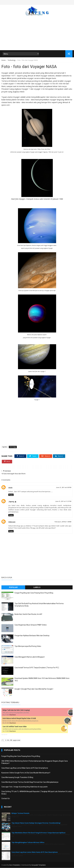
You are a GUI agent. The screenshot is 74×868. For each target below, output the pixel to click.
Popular (13, 588)
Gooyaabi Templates (39, 865)
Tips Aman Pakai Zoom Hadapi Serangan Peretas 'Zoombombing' (36, 823)
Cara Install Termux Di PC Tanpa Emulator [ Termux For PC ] (37, 668)
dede (10, 488)
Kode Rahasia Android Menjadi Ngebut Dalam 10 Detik (19, 718)
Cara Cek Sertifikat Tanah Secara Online (15, 727)
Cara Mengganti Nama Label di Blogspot (30, 657)
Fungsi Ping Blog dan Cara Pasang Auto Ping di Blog (34, 593)
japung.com (4, 735)
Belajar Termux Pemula (20, 813)
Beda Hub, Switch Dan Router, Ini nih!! (28, 614)
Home (4, 60)
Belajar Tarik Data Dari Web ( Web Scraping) (16, 710)
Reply (11, 495)
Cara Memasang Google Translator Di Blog (17, 778)
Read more (13, 715)
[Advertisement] (37, 32)
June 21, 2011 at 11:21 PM (63, 502)
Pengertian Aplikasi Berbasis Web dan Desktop (32, 636)
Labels (37, 588)
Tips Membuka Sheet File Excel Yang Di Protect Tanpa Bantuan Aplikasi (38, 833)
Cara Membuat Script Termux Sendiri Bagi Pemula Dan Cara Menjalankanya (30, 782)
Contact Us (6, 799)
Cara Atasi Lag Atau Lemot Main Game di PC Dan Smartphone (25, 768)
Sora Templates (15, 865)
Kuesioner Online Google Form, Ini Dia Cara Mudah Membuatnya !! (26, 773)
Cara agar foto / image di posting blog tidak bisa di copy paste (24, 787)
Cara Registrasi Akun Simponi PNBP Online (31, 625)
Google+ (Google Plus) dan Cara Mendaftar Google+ (34, 689)
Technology (12, 60)
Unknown (12, 522)
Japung (11, 502)
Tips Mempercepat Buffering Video (28, 646)
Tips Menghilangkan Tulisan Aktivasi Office (28, 843)
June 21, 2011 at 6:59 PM (64, 488)
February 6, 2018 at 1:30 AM (63, 522)
